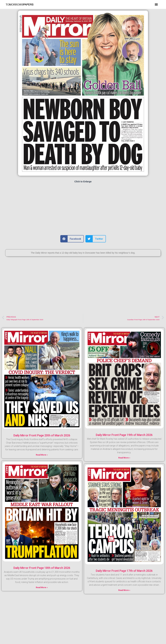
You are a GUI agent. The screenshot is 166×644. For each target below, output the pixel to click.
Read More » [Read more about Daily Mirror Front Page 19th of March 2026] (124, 458)
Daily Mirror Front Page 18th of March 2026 (42, 568)
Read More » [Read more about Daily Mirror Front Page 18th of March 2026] (42, 587)
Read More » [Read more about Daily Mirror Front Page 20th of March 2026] (42, 455)
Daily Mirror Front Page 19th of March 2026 (124, 435)
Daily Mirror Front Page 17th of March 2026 (124, 571)
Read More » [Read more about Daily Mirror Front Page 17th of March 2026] (124, 590)
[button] (156, 4)
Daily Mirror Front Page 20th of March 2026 (42, 435)
